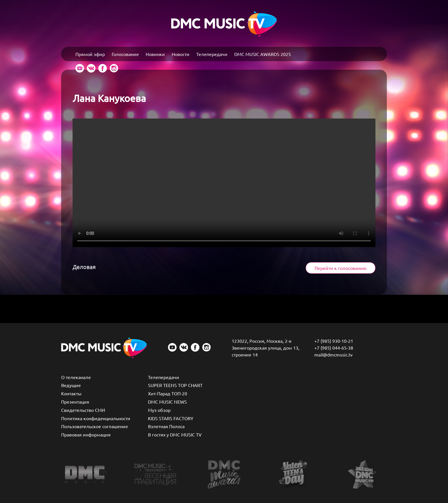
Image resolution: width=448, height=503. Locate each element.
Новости (181, 54)
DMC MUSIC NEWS (167, 402)
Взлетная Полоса (166, 426)
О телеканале (76, 377)
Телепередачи (212, 54)
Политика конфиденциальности (96, 418)
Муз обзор (159, 410)
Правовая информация (86, 434)
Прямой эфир (90, 54)
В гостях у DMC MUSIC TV (175, 434)
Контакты (71, 393)
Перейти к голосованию (341, 268)
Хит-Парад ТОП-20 (168, 393)
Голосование (125, 54)
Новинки (155, 54)
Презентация (75, 402)
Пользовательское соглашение (95, 426)
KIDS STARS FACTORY (171, 418)
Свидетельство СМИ (83, 410)
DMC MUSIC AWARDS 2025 (263, 54)
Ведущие (71, 385)
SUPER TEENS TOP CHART (175, 385)
